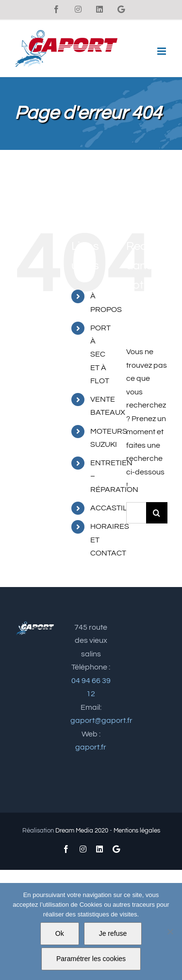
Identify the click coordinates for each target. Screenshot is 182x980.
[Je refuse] (170, 931)
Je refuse (113, 933)
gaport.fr (91, 747)
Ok (60, 933)
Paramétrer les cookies (91, 959)
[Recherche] (157, 513)
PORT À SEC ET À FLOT (100, 354)
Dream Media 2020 (82, 831)
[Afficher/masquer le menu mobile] (162, 51)
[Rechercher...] (136, 513)
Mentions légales (137, 831)
